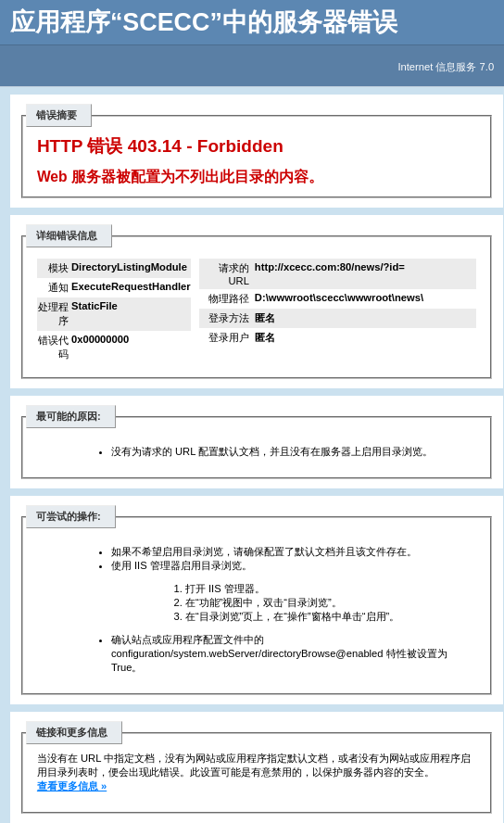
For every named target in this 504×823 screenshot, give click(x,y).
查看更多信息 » (72, 786)
